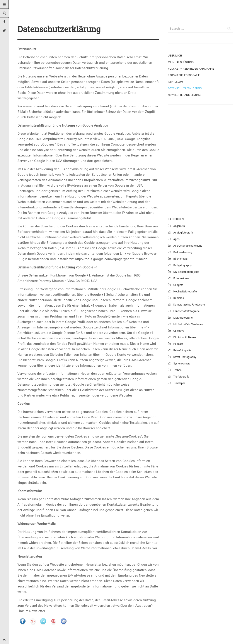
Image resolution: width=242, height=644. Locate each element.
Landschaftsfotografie (186, 311)
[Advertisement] (201, 156)
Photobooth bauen (185, 337)
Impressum (176, 82)
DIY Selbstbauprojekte (186, 272)
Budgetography (182, 265)
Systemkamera (182, 363)
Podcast (178, 344)
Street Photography (185, 357)
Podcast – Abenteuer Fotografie (191, 69)
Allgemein (179, 226)
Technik (178, 370)
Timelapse (179, 383)
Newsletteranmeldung (184, 95)
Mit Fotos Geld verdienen (188, 324)
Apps (176, 239)
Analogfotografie (183, 232)
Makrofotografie (183, 318)
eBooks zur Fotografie (184, 75)
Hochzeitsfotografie (185, 291)
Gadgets (178, 285)
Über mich (175, 55)
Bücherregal (180, 259)
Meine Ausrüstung (181, 62)
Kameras (179, 298)
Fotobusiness (181, 278)
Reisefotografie (182, 350)
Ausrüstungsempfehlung (188, 246)
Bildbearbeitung (183, 252)
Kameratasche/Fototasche (189, 304)
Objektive (179, 331)
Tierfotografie (181, 376)
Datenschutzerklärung (185, 88)
